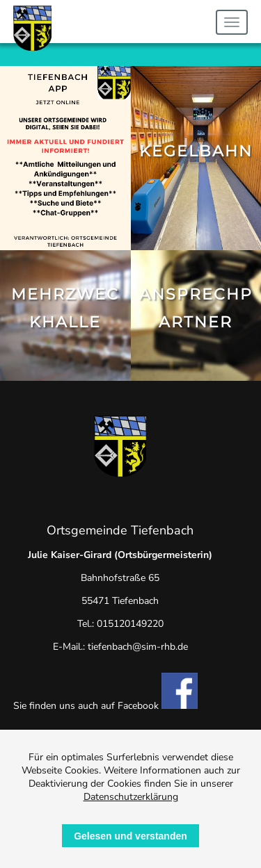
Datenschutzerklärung (131, 797)
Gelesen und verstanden (130, 836)
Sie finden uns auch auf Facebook (105, 706)
